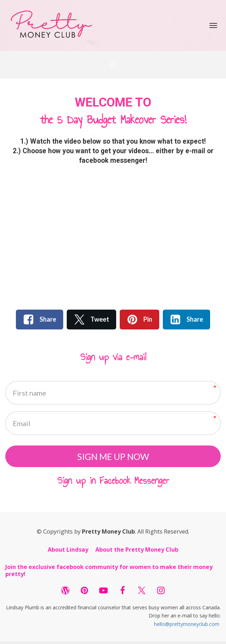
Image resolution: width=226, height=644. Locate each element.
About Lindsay (68, 552)
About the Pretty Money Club (137, 552)
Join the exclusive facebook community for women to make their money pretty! (109, 573)
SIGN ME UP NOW (113, 458)
